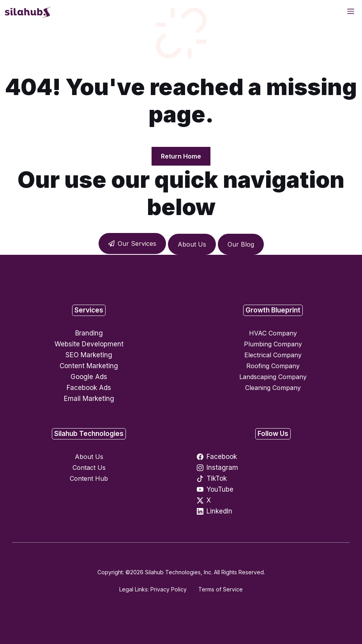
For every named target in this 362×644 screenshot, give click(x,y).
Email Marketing (89, 399)
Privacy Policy (169, 589)
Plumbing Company (273, 344)
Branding (89, 333)
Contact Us (89, 468)
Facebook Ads (89, 388)
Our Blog (241, 244)
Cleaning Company (273, 388)
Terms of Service (221, 589)
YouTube (220, 489)
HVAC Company (273, 333)
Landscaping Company (273, 377)
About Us (192, 244)
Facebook (222, 457)
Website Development (89, 344)
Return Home (181, 156)
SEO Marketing (89, 355)
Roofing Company (273, 366)
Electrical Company (273, 355)
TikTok (217, 478)
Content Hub (89, 478)
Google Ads (89, 377)
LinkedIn (219, 511)
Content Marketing (89, 366)
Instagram (222, 468)
